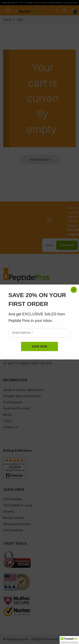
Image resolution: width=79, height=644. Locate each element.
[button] (69, 640)
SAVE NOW (39, 100)
